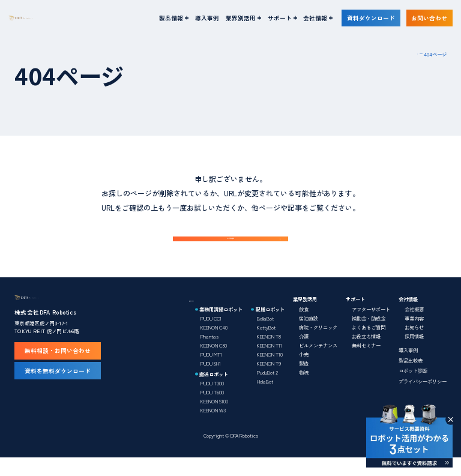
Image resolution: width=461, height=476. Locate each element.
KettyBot (266, 346)
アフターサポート (371, 328)
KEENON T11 (270, 364)
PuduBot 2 (267, 391)
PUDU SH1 (211, 382)
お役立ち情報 (366, 355)
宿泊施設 (309, 337)
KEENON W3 (213, 428)
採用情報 (414, 355)
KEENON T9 (269, 382)
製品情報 (199, 318)
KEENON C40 (214, 346)
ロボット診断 (413, 389)
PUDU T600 (212, 410)
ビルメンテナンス (318, 364)
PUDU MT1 (211, 373)
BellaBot (265, 337)
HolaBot (265, 400)
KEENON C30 (214, 364)
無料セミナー (366, 364)
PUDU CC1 (211, 337)
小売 (304, 373)
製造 (304, 382)
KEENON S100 (214, 419)
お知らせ (414, 346)
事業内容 (414, 337)
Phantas (209, 355)
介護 (304, 355)
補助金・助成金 (369, 337)
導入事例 (207, 18)
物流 (304, 391)
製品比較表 (411, 379)
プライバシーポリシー (423, 399)
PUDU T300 (212, 401)
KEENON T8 (269, 355)
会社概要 (414, 328)
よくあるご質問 (369, 346)
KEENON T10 (270, 373)
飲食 (304, 328)
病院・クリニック (318, 346)
